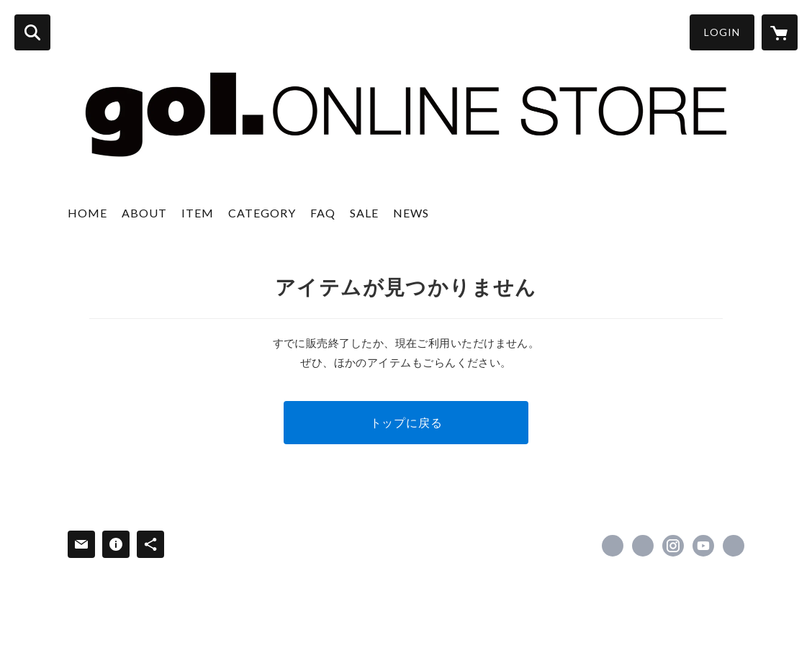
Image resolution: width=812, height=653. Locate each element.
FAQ (323, 213)
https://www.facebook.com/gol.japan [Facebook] (613, 546)
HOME (87, 213)
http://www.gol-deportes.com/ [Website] (734, 546)
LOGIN (722, 32)
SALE (364, 213)
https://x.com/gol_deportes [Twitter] (643, 546)
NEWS (411, 213)
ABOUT (144, 213)
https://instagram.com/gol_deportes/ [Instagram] (673, 546)
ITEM (198, 213)
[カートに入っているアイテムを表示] (780, 32)
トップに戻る (406, 422)
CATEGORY (262, 213)
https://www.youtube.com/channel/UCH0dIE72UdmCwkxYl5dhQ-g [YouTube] (703, 546)
